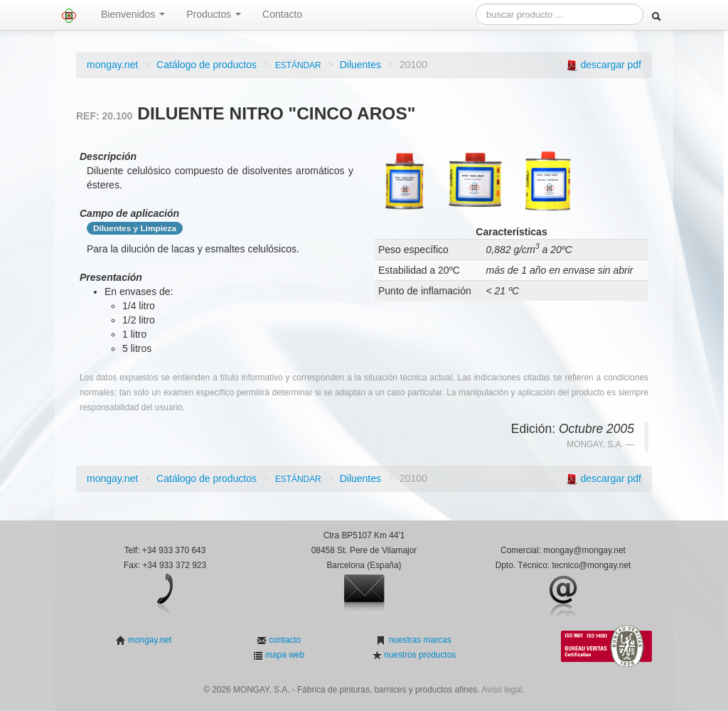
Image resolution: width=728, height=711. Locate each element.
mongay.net (112, 65)
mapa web (284, 655)
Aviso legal (502, 690)
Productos (214, 14)
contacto (284, 640)
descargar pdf (611, 65)
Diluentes (360, 65)
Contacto (282, 14)
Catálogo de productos (207, 65)
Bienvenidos (133, 14)
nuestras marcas (418, 640)
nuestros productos (419, 655)
